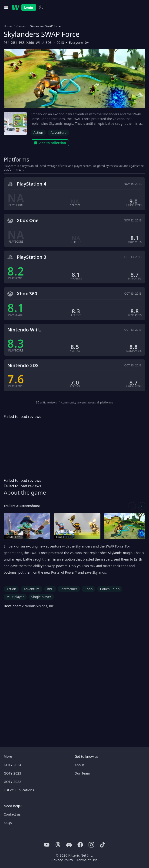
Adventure (58, 133)
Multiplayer (15, 597)
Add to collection (50, 143)
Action (38, 133)
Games (21, 26)
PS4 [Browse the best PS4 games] (7, 43)
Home (8, 26)
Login (29, 7)
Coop (89, 589)
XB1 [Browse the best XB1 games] (14, 43)
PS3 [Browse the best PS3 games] (22, 43)
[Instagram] (91, 845)
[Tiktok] (103, 845)
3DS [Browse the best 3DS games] (49, 43)
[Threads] (58, 845)
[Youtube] (47, 845)
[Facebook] (80, 845)
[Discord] (69, 845)
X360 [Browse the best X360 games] (30, 43)
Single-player (41, 597)
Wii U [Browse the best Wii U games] (40, 43)
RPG (50, 589)
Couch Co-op (110, 589)
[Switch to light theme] (41, 7)
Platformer (69, 589)
